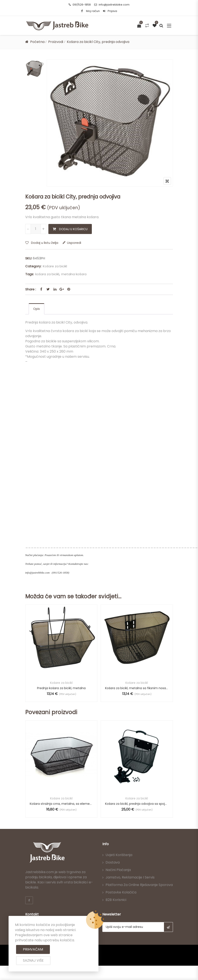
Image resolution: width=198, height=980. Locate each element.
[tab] (36, 309)
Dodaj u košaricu (73, 229)
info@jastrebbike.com (112, 5)
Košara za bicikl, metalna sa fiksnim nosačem (137, 688)
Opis (36, 309)
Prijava (110, 11)
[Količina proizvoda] (36, 229)
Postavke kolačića (121, 892)
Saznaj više (33, 960)
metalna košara (74, 274)
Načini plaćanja (118, 870)
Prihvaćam (33, 949)
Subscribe (168, 927)
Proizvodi (56, 42)
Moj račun (93, 11)
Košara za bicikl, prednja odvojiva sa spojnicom (137, 804)
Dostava (113, 862)
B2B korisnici (116, 900)
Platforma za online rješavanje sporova (139, 885)
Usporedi (74, 243)
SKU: (29, 258)
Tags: (30, 274)
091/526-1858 (80, 5)
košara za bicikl (47, 274)
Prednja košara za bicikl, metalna (61, 688)
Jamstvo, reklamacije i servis (130, 877)
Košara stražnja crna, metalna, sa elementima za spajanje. (61, 804)
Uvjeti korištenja (119, 855)
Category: (33, 266)
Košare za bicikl (55, 266)
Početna (37, 42)
